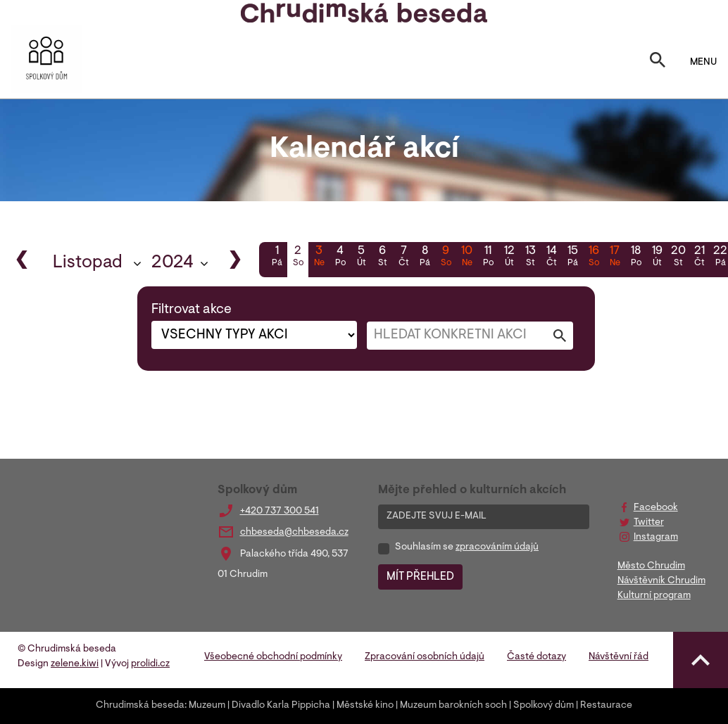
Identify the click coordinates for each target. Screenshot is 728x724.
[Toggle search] (658, 63)
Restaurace (606, 706)
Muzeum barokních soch (453, 706)
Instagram (656, 538)
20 (678, 258)
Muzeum (207, 706)
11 (488, 258)
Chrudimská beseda (140, 706)
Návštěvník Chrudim (661, 581)
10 (467, 258)
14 (551, 258)
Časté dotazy (536, 657)
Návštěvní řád (619, 657)
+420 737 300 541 (280, 512)
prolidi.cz (150, 664)
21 (699, 258)
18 (636, 258)
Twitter (649, 523)
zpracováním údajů (497, 547)
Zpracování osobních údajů (425, 657)
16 (594, 258)
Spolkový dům (544, 706)
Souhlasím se (467, 547)
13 (530, 258)
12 (509, 258)
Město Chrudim (651, 566)
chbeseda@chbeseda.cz (294, 533)
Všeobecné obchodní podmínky (273, 657)
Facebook (656, 508)
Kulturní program (654, 596)
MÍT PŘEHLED (420, 577)
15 (572, 258)
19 (657, 258)
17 (615, 258)
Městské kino (365, 706)
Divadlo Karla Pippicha (281, 706)
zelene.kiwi (75, 664)
